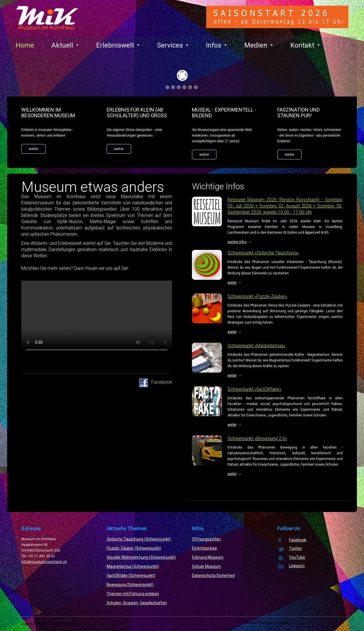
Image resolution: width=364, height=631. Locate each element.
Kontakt (305, 45)
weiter (34, 149)
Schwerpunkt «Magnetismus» (256, 346)
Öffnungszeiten (206, 539)
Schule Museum (206, 566)
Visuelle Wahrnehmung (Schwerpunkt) (141, 557)
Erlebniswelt (118, 45)
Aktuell (65, 45)
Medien (259, 45)
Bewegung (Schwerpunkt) (130, 585)
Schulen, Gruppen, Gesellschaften (137, 603)
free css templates (277, 622)
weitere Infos (237, 242)
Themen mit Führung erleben (133, 594)
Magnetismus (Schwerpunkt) (133, 566)
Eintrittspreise (204, 548)
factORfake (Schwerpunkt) (131, 575)
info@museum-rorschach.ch (44, 562)
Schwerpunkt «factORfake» (254, 389)
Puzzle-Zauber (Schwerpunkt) (134, 548)
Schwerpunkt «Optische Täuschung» (263, 253)
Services (173, 45)
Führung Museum (208, 557)
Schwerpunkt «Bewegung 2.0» (257, 438)
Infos (216, 45)
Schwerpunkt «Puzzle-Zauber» (257, 296)
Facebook (162, 382)
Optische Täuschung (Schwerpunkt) (139, 539)
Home (25, 45)
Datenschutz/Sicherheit (213, 575)
